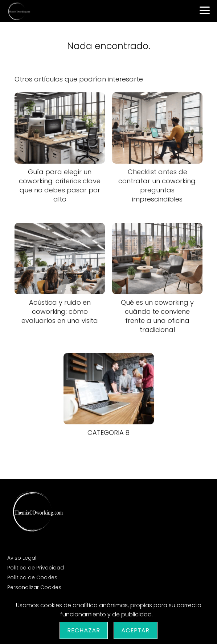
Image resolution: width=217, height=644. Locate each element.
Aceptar (135, 630)
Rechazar (84, 630)
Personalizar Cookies (34, 587)
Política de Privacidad (36, 568)
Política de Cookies (32, 577)
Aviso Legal (22, 558)
